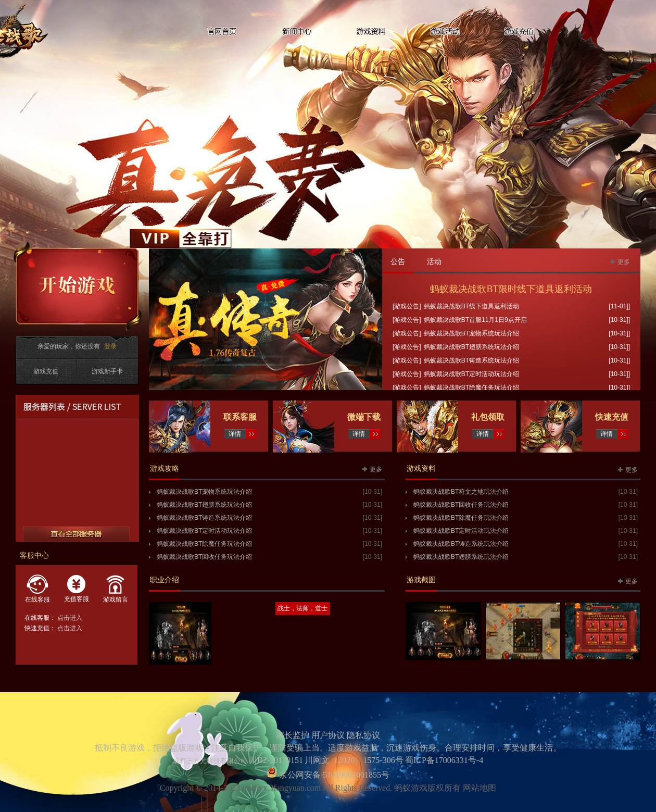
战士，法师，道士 (302, 608)
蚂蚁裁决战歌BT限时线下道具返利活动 (511, 289)
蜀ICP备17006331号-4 (444, 760)
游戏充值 (46, 371)
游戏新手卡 (107, 371)
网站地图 (480, 788)
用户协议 (328, 735)
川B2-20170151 (276, 760)
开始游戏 (78, 286)
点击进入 (70, 618)
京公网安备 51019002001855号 (333, 775)
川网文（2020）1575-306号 (354, 760)
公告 (398, 262)
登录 (110, 346)
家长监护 (293, 735)
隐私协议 (363, 735)
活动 (434, 262)
